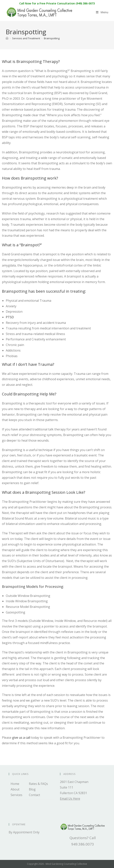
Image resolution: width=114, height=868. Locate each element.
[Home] (7, 38)
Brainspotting (52, 38)
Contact (34, 795)
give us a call (21, 738)
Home (15, 784)
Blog (32, 789)
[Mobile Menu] (102, 12)
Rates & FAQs (38, 784)
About (15, 789)
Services (16, 795)
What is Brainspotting (22, 61)
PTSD (10, 317)
